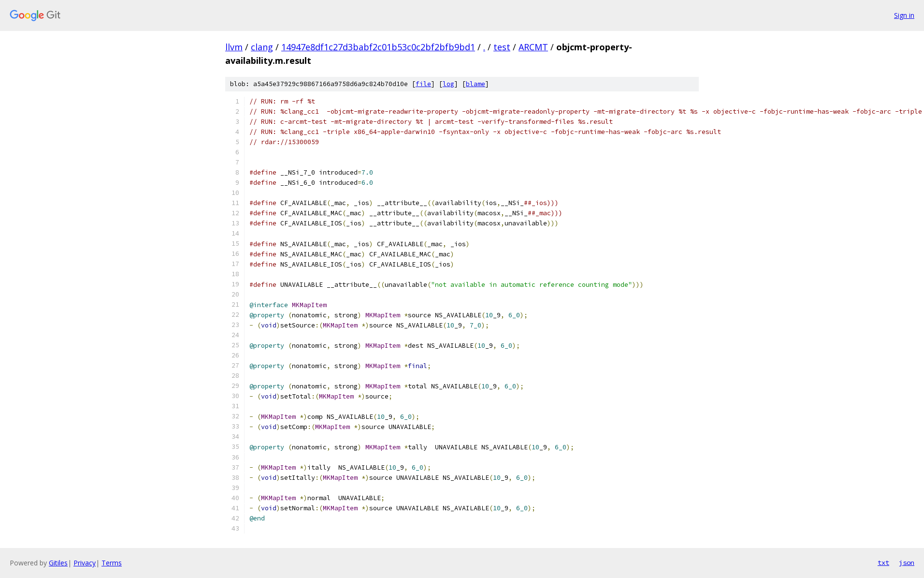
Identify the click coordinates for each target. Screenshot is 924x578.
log (448, 84)
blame (476, 84)
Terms (112, 563)
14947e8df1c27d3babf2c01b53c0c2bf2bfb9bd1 (378, 47)
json (907, 563)
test (502, 47)
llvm (234, 47)
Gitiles (58, 563)
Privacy (85, 563)
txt (883, 563)
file (423, 84)
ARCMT (533, 47)
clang (262, 47)
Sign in (904, 15)
